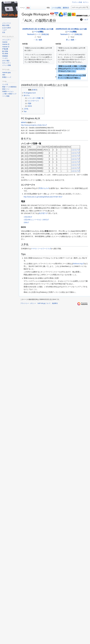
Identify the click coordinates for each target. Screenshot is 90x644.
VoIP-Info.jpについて (44, 303)
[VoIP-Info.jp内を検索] (80, 7)
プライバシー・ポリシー (28, 303)
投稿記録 (45, 34)
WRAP (23, 122)
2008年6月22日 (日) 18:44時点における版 (71, 29)
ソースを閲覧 (38, 32)
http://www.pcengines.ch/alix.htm (33, 125)
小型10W (27, 217)
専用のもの (43, 188)
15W (25, 222)
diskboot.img (78, 264)
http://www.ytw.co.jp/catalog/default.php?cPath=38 (42, 197)
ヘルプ (84, 20)
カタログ (75, 150)
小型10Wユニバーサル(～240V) (35, 220)
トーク (38, 34)
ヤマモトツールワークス (40, 249)
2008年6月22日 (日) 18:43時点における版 (38, 29)
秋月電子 (42, 213)
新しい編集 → (71, 40)
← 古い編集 (38, 40)
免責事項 (55, 303)
